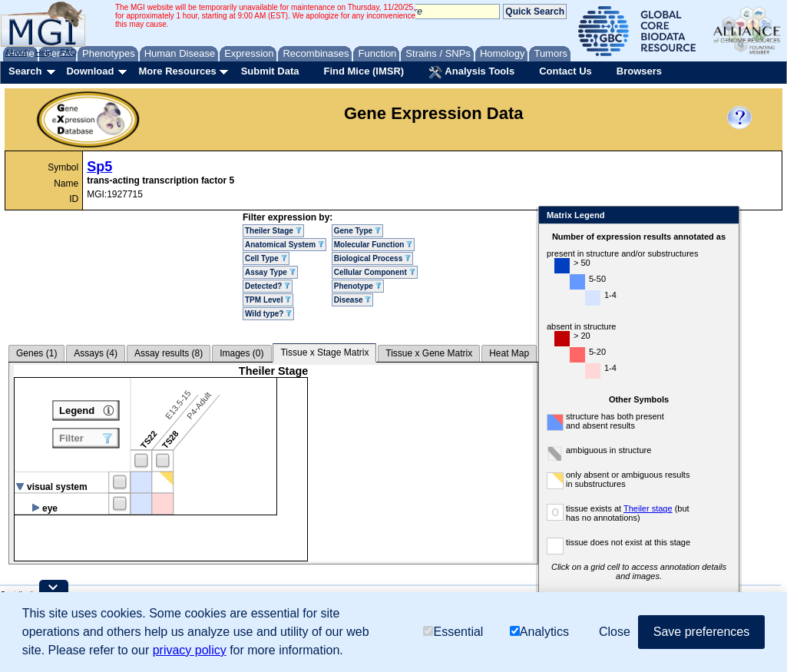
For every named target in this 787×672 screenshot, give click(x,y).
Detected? (268, 286)
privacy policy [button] (190, 650)
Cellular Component (375, 272)
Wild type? (268, 314)
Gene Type (357, 231)
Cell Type (266, 258)
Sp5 (99, 167)
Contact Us (565, 71)
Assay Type (270, 272)
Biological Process (372, 258)
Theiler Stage (273, 231)
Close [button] (615, 632)
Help (43, 52)
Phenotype (358, 286)
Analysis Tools (471, 72)
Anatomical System (284, 245)
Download (90, 71)
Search (25, 71)
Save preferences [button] (701, 632)
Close (724, 216)
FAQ (68, 52)
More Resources (177, 71)
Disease (353, 300)
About (17, 52)
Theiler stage (648, 508)
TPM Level (268, 300)
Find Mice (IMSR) (364, 71)
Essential (453, 632)
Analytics (539, 632)
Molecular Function (373, 245)
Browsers (639, 71)
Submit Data (270, 71)
